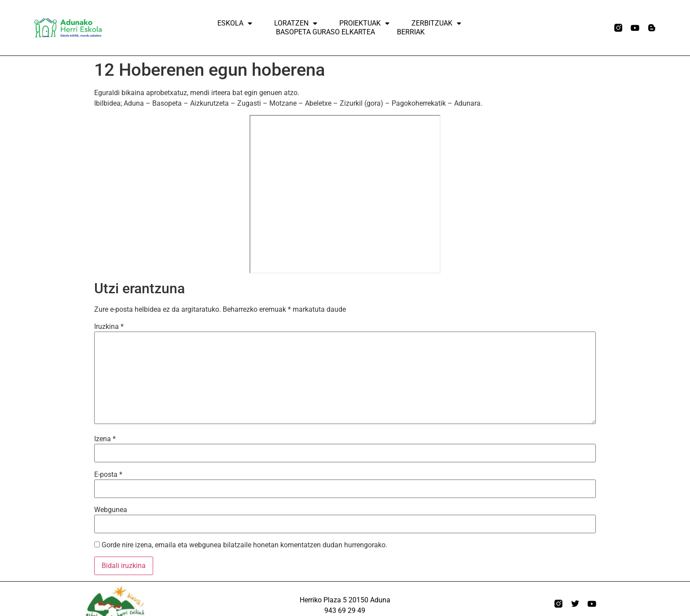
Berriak (411, 32)
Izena (105, 439)
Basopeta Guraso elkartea (325, 32)
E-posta (108, 475)
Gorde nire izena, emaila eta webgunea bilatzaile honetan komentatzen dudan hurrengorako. (244, 545)
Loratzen (296, 23)
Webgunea (111, 510)
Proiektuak (364, 23)
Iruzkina (109, 327)
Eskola (235, 23)
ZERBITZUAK (436, 23)
